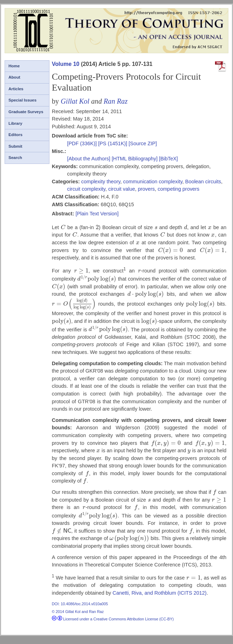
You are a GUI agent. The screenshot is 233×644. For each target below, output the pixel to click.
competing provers (178, 189)
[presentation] (63, 227)
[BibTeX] (168, 159)
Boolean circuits (203, 182)
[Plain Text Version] (97, 214)
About (14, 77)
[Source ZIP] (143, 143)
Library (15, 123)
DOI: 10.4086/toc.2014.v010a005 (80, 604)
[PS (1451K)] (113, 143)
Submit (15, 146)
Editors (16, 135)
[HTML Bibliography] (135, 159)
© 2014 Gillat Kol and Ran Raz (78, 612)
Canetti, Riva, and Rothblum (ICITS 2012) (160, 593)
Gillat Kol (75, 101)
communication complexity (153, 182)
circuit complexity (86, 189)
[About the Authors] (89, 159)
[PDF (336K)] (83, 143)
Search (15, 158)
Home (14, 66)
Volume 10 (66, 64)
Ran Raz (116, 101)
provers (146, 189)
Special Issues (22, 100)
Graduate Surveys (26, 112)
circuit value (121, 189)
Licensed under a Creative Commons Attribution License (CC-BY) (113, 619)
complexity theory (101, 182)
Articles (16, 89)
